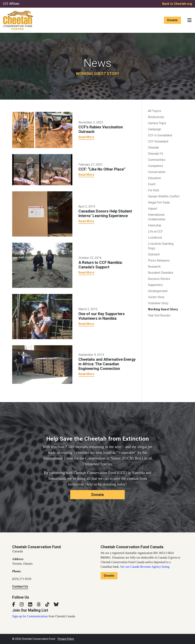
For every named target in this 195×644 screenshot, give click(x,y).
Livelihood (155, 238)
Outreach (154, 254)
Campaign (155, 129)
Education (154, 178)
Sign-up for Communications (30, 616)
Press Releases (159, 260)
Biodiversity (156, 117)
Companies (155, 166)
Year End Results (159, 315)
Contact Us (20, 586)
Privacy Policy (66, 639)
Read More (86, 137)
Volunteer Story (158, 303)
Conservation (157, 172)
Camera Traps (157, 123)
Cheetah (153, 148)
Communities (157, 160)
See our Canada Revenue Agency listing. (145, 567)
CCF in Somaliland (160, 135)
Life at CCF (155, 231)
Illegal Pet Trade (159, 202)
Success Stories (159, 279)
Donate (172, 20)
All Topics (155, 111)
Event (152, 184)
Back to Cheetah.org (177, 4)
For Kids (154, 190)
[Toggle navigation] (189, 20)
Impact (153, 209)
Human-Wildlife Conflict (164, 196)
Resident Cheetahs (161, 273)
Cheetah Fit (155, 154)
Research (154, 267)
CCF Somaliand (158, 141)
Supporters (155, 285)
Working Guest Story (163, 309)
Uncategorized (158, 291)
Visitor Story (156, 297)
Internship (155, 225)
